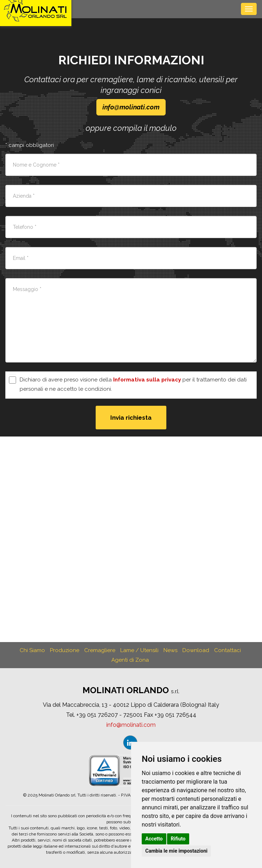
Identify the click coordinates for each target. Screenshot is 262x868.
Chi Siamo (32, 650)
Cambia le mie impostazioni (176, 851)
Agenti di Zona (130, 660)
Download (196, 650)
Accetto (154, 839)
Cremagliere (100, 650)
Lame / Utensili (139, 650)
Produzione (65, 650)
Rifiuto (178, 839)
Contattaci (228, 650)
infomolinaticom (131, 107)
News (170, 650)
